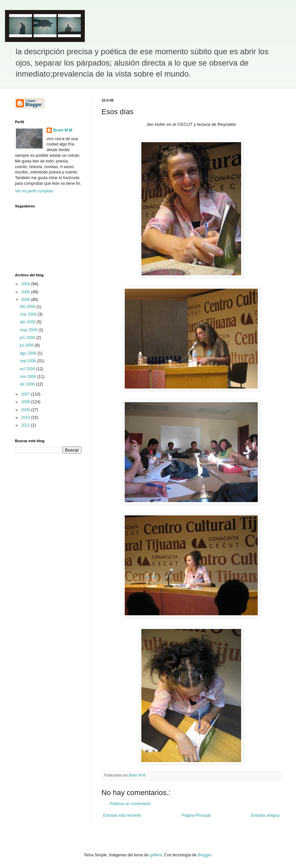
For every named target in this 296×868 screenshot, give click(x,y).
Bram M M (63, 130)
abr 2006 (28, 322)
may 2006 (29, 330)
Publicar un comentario (130, 804)
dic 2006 (28, 384)
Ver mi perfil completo (34, 191)
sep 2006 (28, 361)
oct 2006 (28, 369)
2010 (26, 418)
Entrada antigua (265, 815)
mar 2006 (29, 314)
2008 (26, 402)
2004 (26, 284)
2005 (26, 292)
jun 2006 (28, 338)
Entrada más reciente (122, 815)
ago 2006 (28, 353)
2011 (26, 425)
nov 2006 (28, 377)
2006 (26, 300)
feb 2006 (28, 307)
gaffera (156, 855)
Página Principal (196, 815)
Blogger (204, 855)
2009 (26, 410)
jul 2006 (27, 345)
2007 (26, 394)
